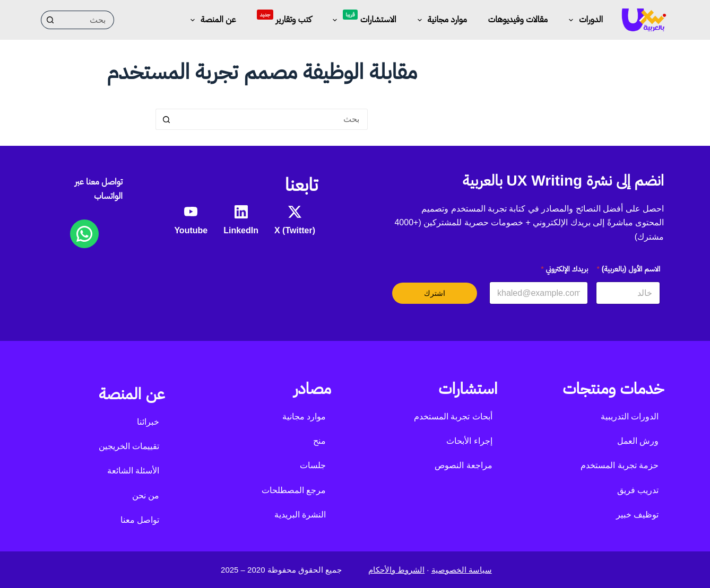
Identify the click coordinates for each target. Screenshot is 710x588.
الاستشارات (362, 18)
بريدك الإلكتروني (564, 269)
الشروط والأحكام (396, 570)
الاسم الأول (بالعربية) (628, 269)
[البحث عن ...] (87, 20)
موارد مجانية (440, 20)
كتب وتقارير (284, 17)
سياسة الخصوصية (462, 570)
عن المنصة (211, 20)
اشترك (435, 293)
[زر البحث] (50, 20)
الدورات (584, 20)
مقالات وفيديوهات (518, 19)
